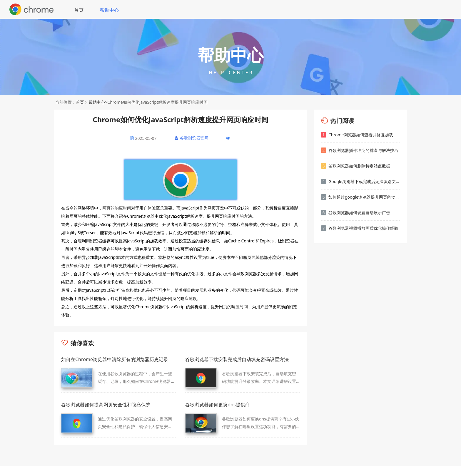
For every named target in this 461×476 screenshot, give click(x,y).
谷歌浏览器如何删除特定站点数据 (356, 166)
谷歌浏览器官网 (194, 138)
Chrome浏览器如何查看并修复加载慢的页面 (360, 135)
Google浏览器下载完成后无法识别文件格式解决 (360, 181)
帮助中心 (109, 10)
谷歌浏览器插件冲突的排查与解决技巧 (360, 150)
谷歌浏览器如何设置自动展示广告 (356, 213)
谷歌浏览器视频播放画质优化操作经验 (360, 228)
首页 (79, 10)
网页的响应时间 (117, 208)
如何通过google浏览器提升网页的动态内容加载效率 (360, 197)
